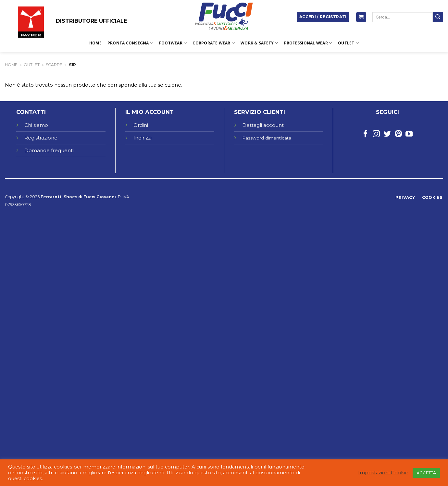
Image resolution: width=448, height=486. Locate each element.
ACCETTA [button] (426, 473)
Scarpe (54, 65)
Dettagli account (263, 125)
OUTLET (348, 43)
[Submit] (438, 17)
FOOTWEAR (173, 43)
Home (95, 43)
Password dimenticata (267, 138)
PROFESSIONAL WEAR (308, 43)
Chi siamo (36, 125)
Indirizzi (143, 138)
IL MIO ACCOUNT (149, 112)
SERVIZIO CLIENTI (260, 112)
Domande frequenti (50, 150)
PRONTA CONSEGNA (130, 43)
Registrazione (41, 138)
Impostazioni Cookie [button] (383, 473)
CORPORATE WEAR (214, 43)
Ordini (141, 125)
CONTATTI (31, 112)
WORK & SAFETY (259, 43)
